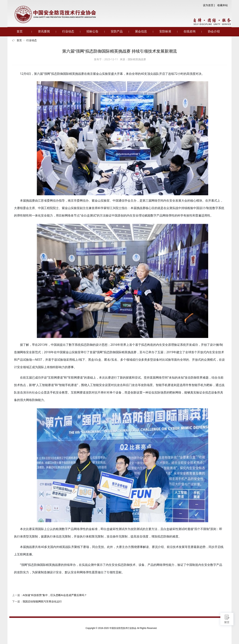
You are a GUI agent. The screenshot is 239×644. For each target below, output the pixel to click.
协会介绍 (214, 31)
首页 (20, 31)
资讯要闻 (44, 31)
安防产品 (117, 31)
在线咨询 (190, 31)
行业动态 (68, 31)
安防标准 (165, 31)
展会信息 (141, 31)
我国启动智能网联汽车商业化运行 (42, 601)
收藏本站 (223, 5)
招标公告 (92, 31)
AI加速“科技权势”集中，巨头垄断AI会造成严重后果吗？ (55, 595)
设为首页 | (209, 5)
